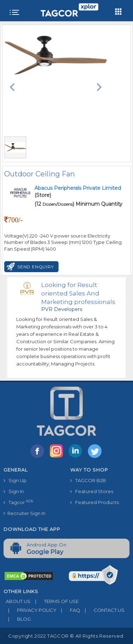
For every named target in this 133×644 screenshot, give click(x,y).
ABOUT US (17, 601)
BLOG (17, 619)
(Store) (78, 192)
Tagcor (18, 502)
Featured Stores (92, 491)
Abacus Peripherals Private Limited (78, 188)
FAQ (68, 610)
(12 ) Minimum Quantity (78, 204)
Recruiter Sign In (24, 513)
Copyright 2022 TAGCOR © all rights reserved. (66, 636)
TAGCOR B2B (88, 480)
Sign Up (15, 480)
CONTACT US (102, 610)
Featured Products (95, 502)
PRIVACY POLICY (30, 610)
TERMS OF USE (55, 601)
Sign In (14, 491)
